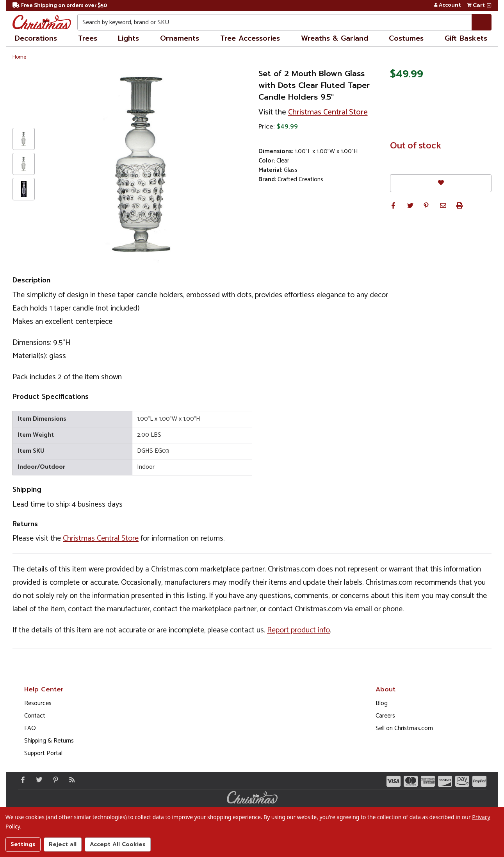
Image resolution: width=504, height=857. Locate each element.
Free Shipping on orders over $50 (60, 6)
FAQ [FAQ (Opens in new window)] (30, 728)
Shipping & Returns (49, 741)
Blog (382, 703)
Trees (88, 38)
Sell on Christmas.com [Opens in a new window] (404, 728)
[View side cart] (489, 5)
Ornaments (180, 38)
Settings (23, 844)
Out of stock (416, 146)
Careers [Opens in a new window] (385, 716)
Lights (128, 38)
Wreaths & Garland (335, 38)
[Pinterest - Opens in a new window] (54, 780)
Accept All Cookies (118, 844)
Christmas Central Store (328, 112)
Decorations (36, 38)
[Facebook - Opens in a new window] (21, 780)
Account (447, 5)
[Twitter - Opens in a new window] (37, 780)
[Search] (482, 22)
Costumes (406, 38)
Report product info (298, 630)
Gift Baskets (466, 38)
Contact (35, 716)
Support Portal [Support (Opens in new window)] (43, 753)
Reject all (63, 844)
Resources (38, 703)
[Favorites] (441, 183)
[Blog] (70, 780)
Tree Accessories (250, 38)
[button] (393, 205)
